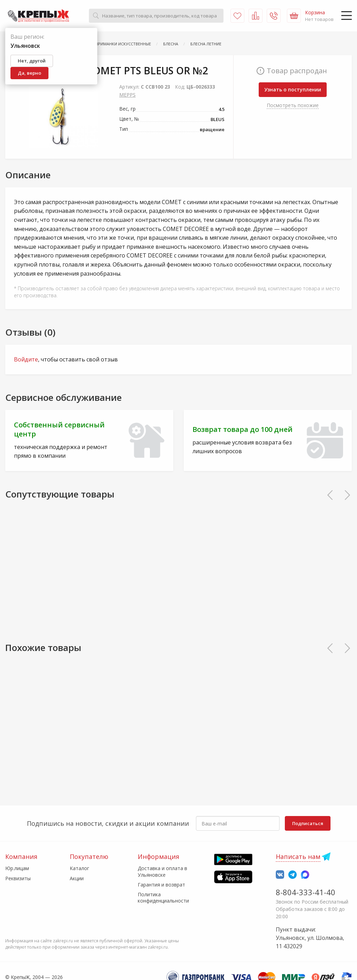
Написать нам (298, 856)
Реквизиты (18, 878)
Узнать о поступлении (293, 89)
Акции (77, 878)
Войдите (26, 359)
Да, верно (29, 73)
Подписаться (308, 823)
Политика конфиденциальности (163, 897)
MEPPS (127, 95)
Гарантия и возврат (161, 885)
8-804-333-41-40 (306, 892)
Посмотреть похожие (293, 105)
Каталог (79, 868)
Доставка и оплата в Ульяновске (162, 871)
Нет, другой (32, 61)
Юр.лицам (17, 868)
